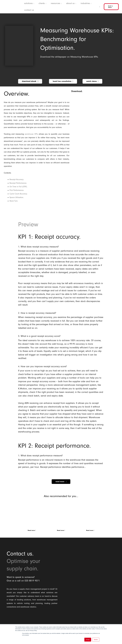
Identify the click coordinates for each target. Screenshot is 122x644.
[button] (33, 3)
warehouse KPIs (31, 134)
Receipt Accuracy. (17, 179)
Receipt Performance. (18, 183)
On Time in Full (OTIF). (18, 187)
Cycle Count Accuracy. (18, 194)
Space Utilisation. (17, 197)
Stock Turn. (14, 201)
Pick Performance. (17, 190)
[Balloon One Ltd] (32, 620)
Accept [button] (88, 640)
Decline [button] (96, 640)
